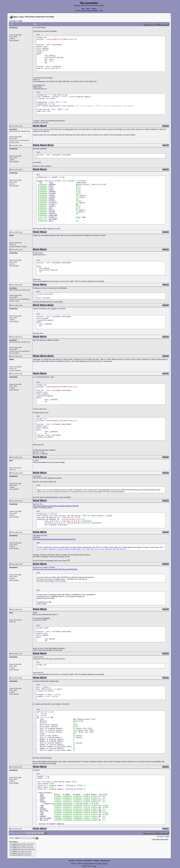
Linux (21, 17)
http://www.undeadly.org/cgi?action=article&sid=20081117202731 (56, 506)
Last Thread (156, 839)
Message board (105, 861)
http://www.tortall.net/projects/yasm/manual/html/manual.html (54, 539)
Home (83, 9)
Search (88, 9)
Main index (72, 861)
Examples (97, 861)
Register (94, 9)
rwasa (95, 866)
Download (79, 861)
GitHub (100, 864)
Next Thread (164, 839)
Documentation (88, 861)
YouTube (105, 864)
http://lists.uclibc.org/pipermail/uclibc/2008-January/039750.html (55, 569)
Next (21, 21)
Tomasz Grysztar (88, 864)
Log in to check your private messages (87, 11)
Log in (101, 11)
